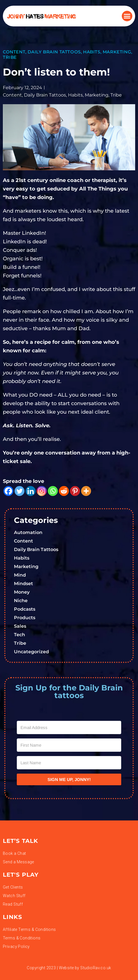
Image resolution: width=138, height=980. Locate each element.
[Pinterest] (75, 491)
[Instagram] (42, 491)
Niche (21, 601)
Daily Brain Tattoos (54, 52)
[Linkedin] (31, 491)
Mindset (23, 584)
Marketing (117, 52)
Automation (28, 532)
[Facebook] (8, 491)
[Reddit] (64, 491)
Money (22, 592)
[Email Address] (69, 727)
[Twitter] (19, 491)
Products (25, 618)
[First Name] (69, 745)
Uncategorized (31, 652)
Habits (92, 52)
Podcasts (25, 609)
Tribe (10, 57)
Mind (20, 575)
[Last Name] (69, 763)
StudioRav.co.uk (96, 968)
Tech (19, 635)
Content (14, 52)
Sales (20, 626)
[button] (127, 16)
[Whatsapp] (53, 491)
